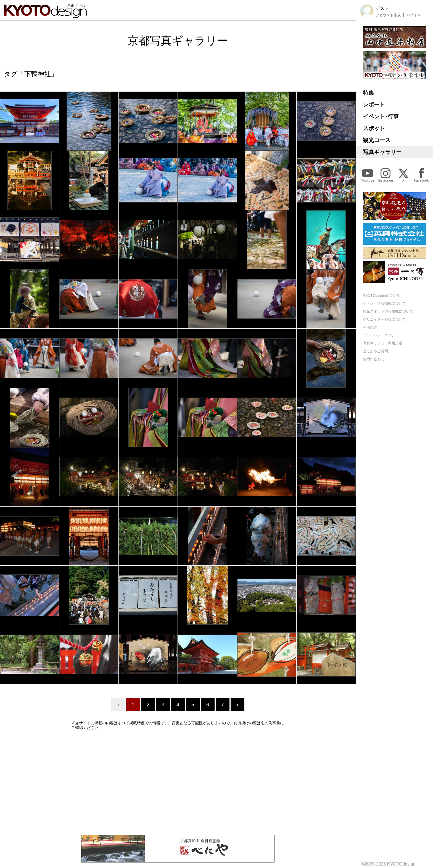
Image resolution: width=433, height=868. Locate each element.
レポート (374, 105)
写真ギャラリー (382, 152)
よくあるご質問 (375, 351)
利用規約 (370, 327)
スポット (374, 128)
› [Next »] (237, 705)
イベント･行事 (381, 116)
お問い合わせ (374, 359)
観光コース (377, 140)
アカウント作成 (388, 15)
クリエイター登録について (384, 319)
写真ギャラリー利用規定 (383, 343)
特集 (368, 93)
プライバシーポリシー (381, 335)
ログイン (414, 15)
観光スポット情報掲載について (388, 311)
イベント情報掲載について (384, 303)
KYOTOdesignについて (382, 295)
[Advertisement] (178, 782)
